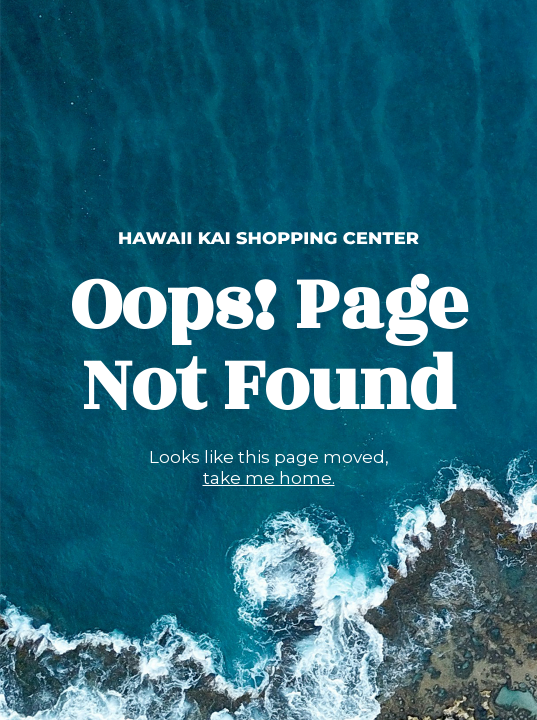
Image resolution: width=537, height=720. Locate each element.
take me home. (269, 478)
